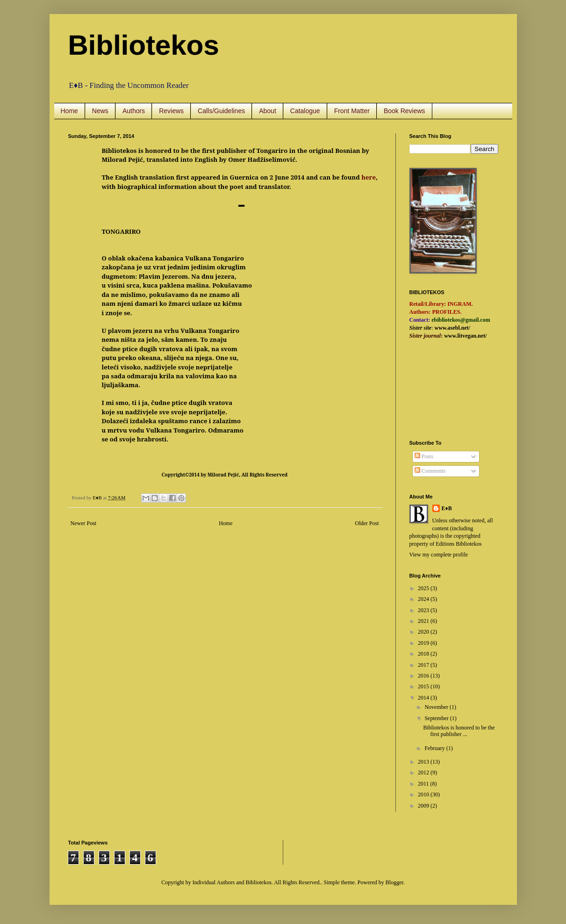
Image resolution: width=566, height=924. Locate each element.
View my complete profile (439, 555)
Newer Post (84, 523)
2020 (424, 632)
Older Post (367, 523)
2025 (424, 588)
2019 (424, 643)
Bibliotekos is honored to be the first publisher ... (459, 731)
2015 (424, 686)
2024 (424, 599)
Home (69, 111)
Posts (424, 456)
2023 (424, 610)
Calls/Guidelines (221, 111)
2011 (424, 784)
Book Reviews (405, 111)
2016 (424, 676)
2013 (424, 762)
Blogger (394, 882)
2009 (424, 806)
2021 (424, 621)
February (435, 748)
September (437, 718)
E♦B (447, 508)
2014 (424, 698)
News (100, 111)
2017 (424, 665)
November (437, 707)
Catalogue (305, 111)
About (268, 111)
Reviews (171, 111)
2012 (424, 772)
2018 (424, 654)
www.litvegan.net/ (465, 336)
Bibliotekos (144, 45)
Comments (430, 471)
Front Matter (352, 111)
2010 (424, 794)
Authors (134, 111)
